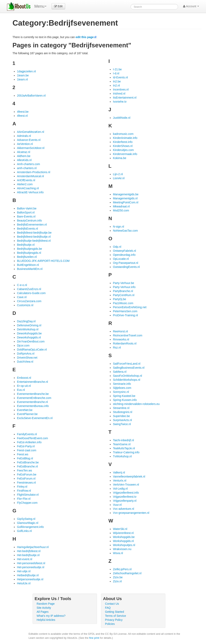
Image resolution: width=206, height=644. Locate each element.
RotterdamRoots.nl (125, 343)
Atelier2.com (25, 184)
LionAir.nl (119, 178)
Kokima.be (119, 158)
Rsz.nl (117, 347)
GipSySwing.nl (26, 519)
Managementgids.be (126, 194)
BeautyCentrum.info (29, 221)
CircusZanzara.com (29, 301)
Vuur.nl (117, 505)
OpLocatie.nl (121, 259)
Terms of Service (115, 616)
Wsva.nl (118, 553)
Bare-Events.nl (26, 216)
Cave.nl (22, 297)
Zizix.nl (117, 581)
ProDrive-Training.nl (125, 315)
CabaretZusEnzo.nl (29, 289)
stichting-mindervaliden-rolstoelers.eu (136, 404)
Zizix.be (118, 577)
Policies (110, 624)
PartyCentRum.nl (124, 295)
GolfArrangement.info (30, 527)
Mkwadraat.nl (121, 206)
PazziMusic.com (123, 303)
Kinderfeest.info (123, 142)
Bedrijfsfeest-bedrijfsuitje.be (34, 233)
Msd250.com (121, 210)
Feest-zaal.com (27, 450)
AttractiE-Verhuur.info (30, 192)
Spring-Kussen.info (125, 400)
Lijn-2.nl (118, 174)
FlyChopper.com (27, 503)
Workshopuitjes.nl (124, 545)
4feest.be (23, 112)
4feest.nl (22, 116)
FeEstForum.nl (26, 479)
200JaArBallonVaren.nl (31, 96)
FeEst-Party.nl (26, 446)
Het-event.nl (24, 559)
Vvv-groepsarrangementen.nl (131, 513)
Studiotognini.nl (123, 412)
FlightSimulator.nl (28, 495)
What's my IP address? (51, 616)
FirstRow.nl (24, 491)
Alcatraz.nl (23, 152)
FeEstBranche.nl (27, 466)
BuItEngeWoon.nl (28, 265)
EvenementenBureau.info (33, 406)
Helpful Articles (46, 620)
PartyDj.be (119, 299)
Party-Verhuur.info (124, 287)
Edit (58, 6)
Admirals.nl (24, 136)
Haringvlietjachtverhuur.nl (33, 547)
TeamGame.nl (122, 444)
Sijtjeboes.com (122, 388)
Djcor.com (23, 345)
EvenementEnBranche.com (34, 398)
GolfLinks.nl (24, 531)
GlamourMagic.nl (28, 523)
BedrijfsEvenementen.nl (32, 225)
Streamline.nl (121, 408)
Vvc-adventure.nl (123, 509)
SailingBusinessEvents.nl (129, 368)
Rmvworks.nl (121, 339)
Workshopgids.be (124, 537)
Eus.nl (21, 390)
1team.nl (22, 79)
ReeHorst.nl (120, 331)
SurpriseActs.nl (122, 420)
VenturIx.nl (119, 481)
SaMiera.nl (120, 372)
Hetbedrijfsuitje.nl (28, 575)
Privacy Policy (114, 620)
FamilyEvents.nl (27, 434)
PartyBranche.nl (123, 291)
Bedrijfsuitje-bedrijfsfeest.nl (34, 241)
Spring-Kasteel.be (124, 396)
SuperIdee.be (121, 416)
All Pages (43, 612)
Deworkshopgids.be (29, 333)
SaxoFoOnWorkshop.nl (127, 376)
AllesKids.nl (24, 160)
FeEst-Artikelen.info (29, 442)
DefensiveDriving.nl (29, 325)
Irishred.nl (119, 94)
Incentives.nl (121, 89)
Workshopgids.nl (123, 541)
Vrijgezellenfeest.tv (125, 497)
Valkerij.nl (119, 472)
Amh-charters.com (28, 164)
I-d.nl (116, 73)
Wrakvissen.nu (122, 549)
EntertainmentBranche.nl (32, 382)
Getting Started (114, 612)
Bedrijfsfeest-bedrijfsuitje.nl (34, 237)
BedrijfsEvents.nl (27, 229)
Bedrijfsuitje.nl (26, 245)
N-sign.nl (118, 227)
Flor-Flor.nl (24, 499)
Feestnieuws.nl (26, 483)
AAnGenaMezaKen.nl (30, 132)
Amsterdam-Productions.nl (33, 172)
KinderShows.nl (123, 146)
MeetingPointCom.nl (126, 202)
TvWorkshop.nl (122, 456)
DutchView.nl (25, 362)
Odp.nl (117, 247)
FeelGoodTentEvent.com (32, 438)
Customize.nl (25, 305)
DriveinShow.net (27, 358)
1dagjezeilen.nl (26, 71)
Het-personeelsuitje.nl (30, 567)
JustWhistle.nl (122, 118)
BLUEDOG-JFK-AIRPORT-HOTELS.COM (43, 261)
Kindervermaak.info (125, 154)
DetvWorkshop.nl (28, 329)
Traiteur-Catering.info (126, 452)
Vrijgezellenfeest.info (126, 493)
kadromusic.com (123, 134)
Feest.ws (23, 454)
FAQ (108, 608)
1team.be (23, 75)
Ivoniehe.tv (120, 102)
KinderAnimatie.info (125, 138)
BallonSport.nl (26, 212)
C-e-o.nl (22, 285)
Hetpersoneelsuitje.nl (30, 579)
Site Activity (44, 608)
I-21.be (117, 69)
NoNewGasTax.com (125, 231)
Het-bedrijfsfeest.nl (29, 551)
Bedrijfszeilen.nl (27, 257)
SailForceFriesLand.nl (127, 364)
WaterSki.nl (120, 529)
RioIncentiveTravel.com (128, 335)
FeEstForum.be (27, 474)
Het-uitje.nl (24, 571)
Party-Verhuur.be (123, 283)
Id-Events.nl (120, 77)
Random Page (46, 604)
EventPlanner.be (27, 414)
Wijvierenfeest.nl (123, 533)
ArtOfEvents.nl (26, 180)
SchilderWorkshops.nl (126, 380)
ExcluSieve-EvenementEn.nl (35, 418)
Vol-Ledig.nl (120, 489)
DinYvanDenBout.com (31, 341)
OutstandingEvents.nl (126, 267)
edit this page (85, 37)
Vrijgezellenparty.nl (125, 501)
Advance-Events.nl (29, 140)
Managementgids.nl (125, 198)
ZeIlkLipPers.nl (122, 569)
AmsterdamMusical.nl (30, 176)
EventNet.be (25, 410)
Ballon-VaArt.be (27, 208)
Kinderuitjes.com (123, 150)
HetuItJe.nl (24, 583)
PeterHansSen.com (125, 311)
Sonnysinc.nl (121, 392)
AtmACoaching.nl (28, 188)
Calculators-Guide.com (31, 293)
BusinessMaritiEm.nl (30, 269)
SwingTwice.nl (122, 424)
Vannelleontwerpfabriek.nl (129, 476)
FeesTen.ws (24, 470)
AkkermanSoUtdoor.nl (31, 148)
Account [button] (191, 6)
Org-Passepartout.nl (125, 263)
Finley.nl (22, 487)
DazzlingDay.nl (26, 321)
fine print (94, 638)
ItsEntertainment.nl (125, 98)
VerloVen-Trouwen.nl (126, 485)
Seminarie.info (122, 384)
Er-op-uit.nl (24, 386)
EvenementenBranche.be (33, 394)
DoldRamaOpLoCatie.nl (32, 350)
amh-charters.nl (27, 168)
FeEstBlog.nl (25, 458)
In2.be (117, 81)
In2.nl (116, 85)
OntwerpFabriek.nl (124, 251)
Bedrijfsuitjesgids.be (29, 249)
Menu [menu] (40, 6)
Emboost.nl (24, 378)
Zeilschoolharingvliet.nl (127, 573)
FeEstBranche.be (28, 462)
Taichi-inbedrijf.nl (123, 440)
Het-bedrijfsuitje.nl (28, 555)
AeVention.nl (25, 144)
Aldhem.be (24, 156)
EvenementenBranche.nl (32, 402)
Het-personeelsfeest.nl (31, 563)
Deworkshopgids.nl (29, 337)
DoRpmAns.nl (26, 354)
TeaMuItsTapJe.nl (124, 448)
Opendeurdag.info (124, 255)
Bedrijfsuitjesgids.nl (29, 253)
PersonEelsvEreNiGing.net (130, 307)
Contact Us (112, 604)
